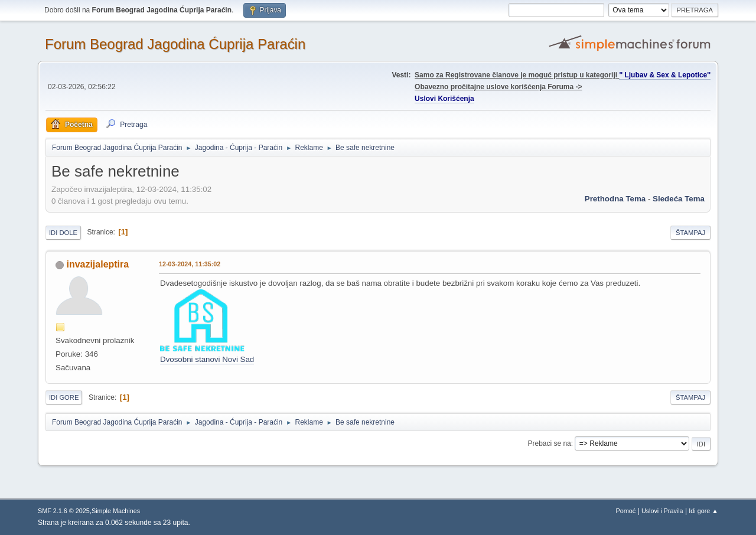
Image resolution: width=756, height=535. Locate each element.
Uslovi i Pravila (662, 511)
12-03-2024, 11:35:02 (190, 264)
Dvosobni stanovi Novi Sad (207, 359)
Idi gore (64, 397)
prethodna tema (615, 199)
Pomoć (626, 511)
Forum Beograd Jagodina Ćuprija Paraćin (175, 44)
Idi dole (63, 233)
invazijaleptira (97, 264)
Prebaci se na (550, 443)
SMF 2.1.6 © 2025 (64, 511)
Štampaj (690, 233)
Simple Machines (116, 511)
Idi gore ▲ (703, 511)
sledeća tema (679, 199)
